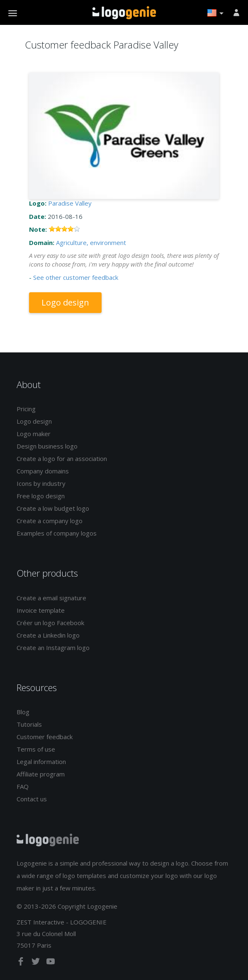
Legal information (41, 762)
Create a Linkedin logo (48, 635)
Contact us (32, 799)
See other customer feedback (76, 277)
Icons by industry (41, 483)
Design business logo (47, 446)
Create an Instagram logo (53, 648)
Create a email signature (51, 598)
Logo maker (34, 434)
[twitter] (36, 963)
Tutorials (29, 724)
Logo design (65, 302)
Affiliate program (41, 774)
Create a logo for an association (62, 458)
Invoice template (41, 610)
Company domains (43, 471)
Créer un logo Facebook (50, 623)
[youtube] (51, 963)
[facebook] (22, 963)
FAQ (23, 786)
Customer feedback (45, 737)
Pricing (26, 409)
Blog (23, 712)
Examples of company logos (57, 533)
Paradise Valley (70, 203)
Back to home (124, 13)
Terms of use (36, 749)
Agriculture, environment (91, 243)
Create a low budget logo (53, 508)
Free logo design (41, 496)
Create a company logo (50, 521)
